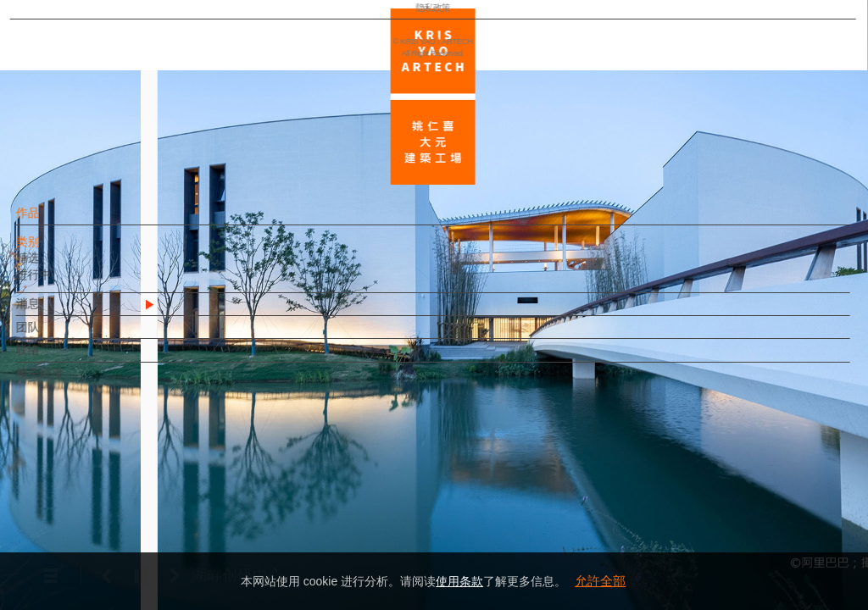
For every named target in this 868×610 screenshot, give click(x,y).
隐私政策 (87, 547)
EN (116, 498)
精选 (57, 266)
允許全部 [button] (600, 581)
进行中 (63, 283)
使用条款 (459, 581)
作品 (57, 221)
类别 (57, 250)
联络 (57, 358)
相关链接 (69, 381)
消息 (57, 312)
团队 (57, 335)
